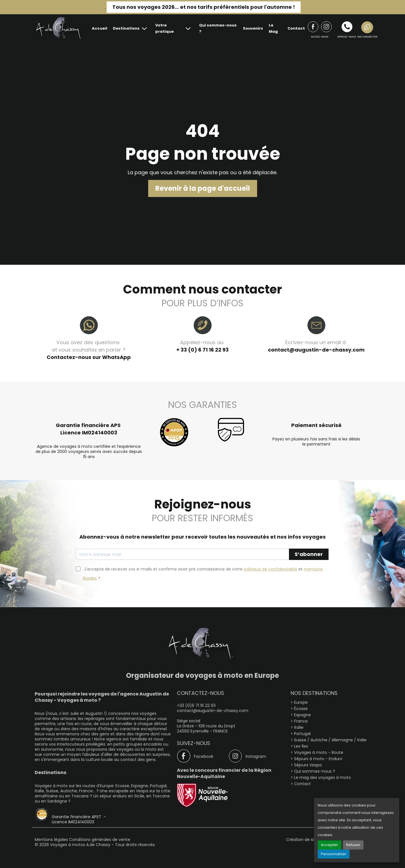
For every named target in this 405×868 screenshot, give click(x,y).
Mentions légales (52, 840)
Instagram (256, 756)
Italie (299, 727)
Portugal (302, 734)
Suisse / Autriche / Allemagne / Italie (330, 740)
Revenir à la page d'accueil (203, 188)
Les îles (301, 746)
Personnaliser (334, 854)
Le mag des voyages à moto (323, 777)
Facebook (204, 756)
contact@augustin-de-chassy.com (316, 350)
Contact (296, 28)
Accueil (100, 28)
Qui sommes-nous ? (218, 28)
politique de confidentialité (270, 569)
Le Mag (273, 28)
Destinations (126, 28)
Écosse (301, 709)
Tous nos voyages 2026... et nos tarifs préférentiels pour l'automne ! (204, 7)
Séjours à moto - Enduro (318, 759)
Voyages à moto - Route (319, 752)
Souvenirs (253, 28)
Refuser (353, 845)
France (301, 721)
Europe (301, 702)
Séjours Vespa (308, 765)
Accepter (329, 845)
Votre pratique (165, 28)
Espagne (302, 715)
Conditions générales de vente (100, 840)
